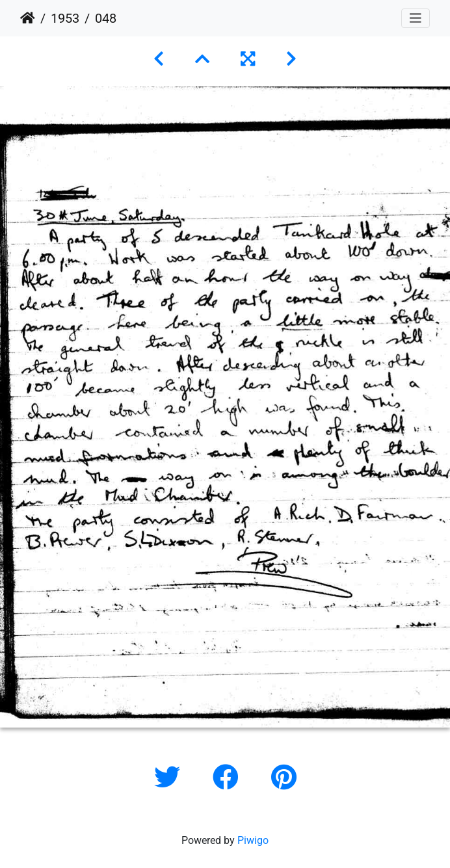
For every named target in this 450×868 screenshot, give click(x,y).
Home (28, 18)
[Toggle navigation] (416, 18)
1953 (65, 18)
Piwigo (253, 840)
